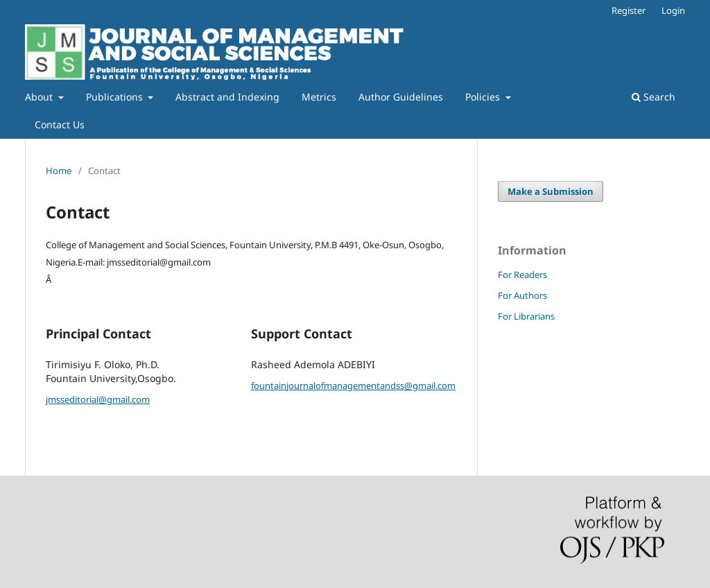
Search (653, 97)
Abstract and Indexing (227, 97)
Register (629, 10)
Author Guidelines (401, 97)
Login (673, 10)
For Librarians (526, 316)
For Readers (522, 275)
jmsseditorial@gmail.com (98, 399)
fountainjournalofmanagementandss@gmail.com (353, 386)
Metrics (319, 97)
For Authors (522, 295)
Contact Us (60, 124)
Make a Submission (551, 191)
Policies (484, 97)
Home (59, 171)
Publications (116, 97)
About (40, 97)
